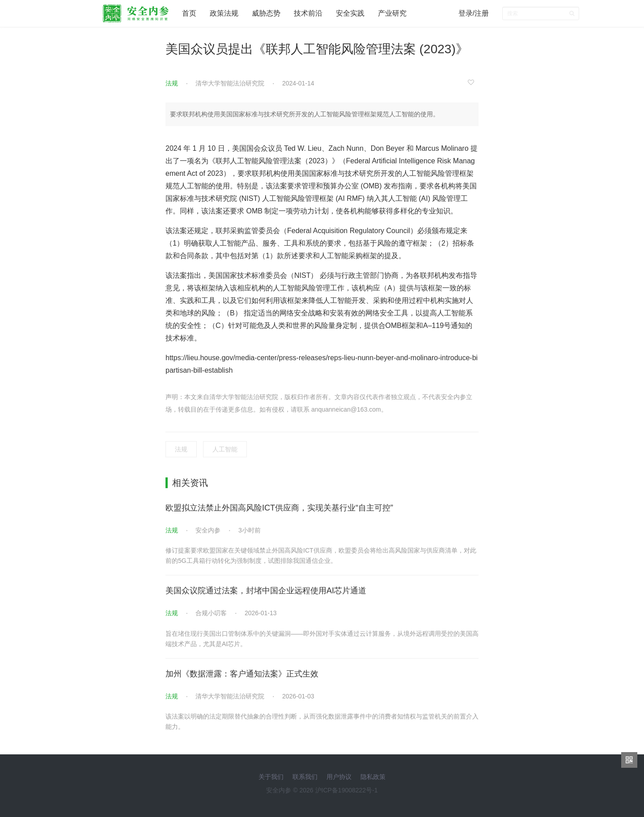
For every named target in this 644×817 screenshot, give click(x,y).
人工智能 (225, 449)
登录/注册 (474, 13)
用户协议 (339, 777)
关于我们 (271, 777)
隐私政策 (373, 777)
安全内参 (208, 530)
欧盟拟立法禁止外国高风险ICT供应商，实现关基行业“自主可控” (279, 508)
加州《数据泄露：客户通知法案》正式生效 (242, 674)
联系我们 (305, 777)
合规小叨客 (211, 613)
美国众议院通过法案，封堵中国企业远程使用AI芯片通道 (266, 591)
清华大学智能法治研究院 (230, 83)
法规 (172, 83)
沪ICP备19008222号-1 (347, 790)
